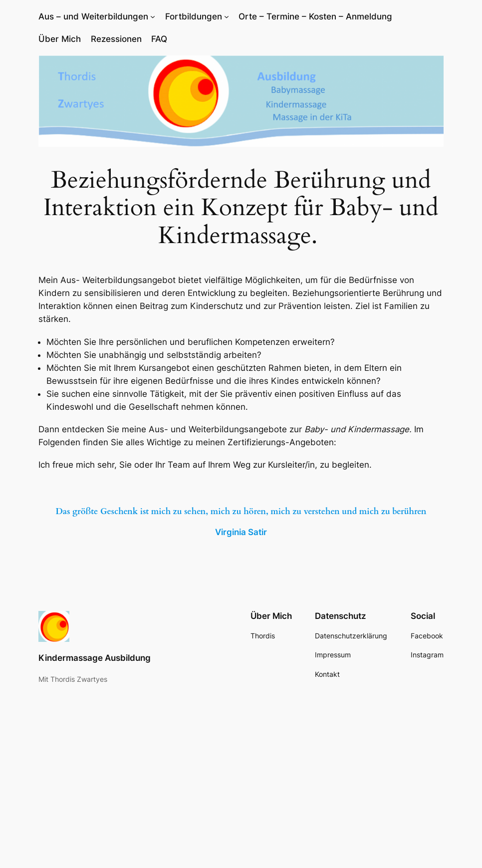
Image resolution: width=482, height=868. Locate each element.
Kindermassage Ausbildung (95, 658)
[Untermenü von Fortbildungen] (227, 16)
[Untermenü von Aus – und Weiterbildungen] (153, 16)
